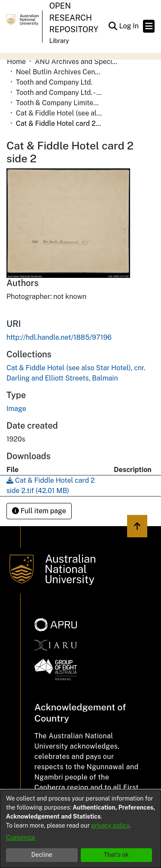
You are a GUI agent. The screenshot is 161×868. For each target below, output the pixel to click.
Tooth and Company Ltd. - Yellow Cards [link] (59, 93)
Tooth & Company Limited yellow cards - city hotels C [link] (59, 103)
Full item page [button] (39, 511)
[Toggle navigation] (149, 26)
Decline (42, 855)
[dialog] (80, 829)
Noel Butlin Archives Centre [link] (59, 72)
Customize (21, 838)
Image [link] (16, 409)
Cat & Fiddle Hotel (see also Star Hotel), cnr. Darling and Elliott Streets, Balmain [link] (59, 113)
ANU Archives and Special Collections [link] (78, 62)
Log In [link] (129, 26)
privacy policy (110, 825)
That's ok (116, 855)
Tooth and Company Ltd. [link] (54, 82)
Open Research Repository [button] (74, 18)
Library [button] (59, 41)
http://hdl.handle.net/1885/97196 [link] (59, 337)
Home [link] (16, 62)
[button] (113, 26)
